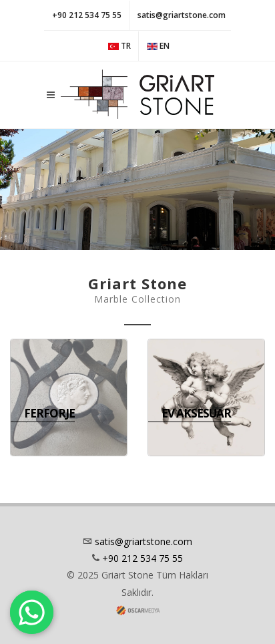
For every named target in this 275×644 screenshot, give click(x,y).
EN (158, 46)
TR (119, 46)
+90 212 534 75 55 (87, 15)
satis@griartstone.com (182, 15)
